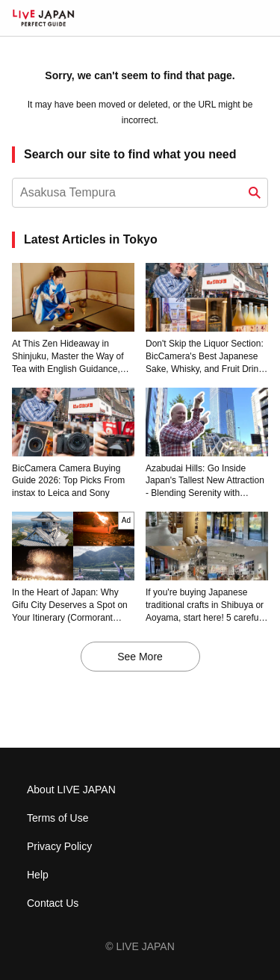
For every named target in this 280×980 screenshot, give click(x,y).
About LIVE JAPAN (71, 790)
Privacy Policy (59, 846)
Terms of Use (57, 818)
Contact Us (53, 903)
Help (38, 875)
